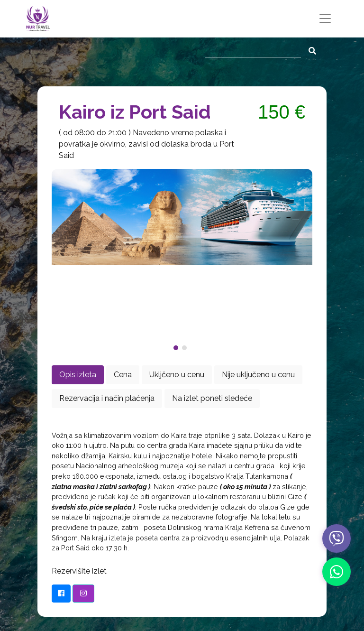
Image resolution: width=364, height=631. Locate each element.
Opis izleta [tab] (78, 375)
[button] (178, 348)
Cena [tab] (123, 375)
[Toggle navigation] (325, 19)
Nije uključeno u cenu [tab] (258, 375)
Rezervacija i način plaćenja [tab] (107, 398)
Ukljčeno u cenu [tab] (177, 375)
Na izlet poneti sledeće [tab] (212, 398)
